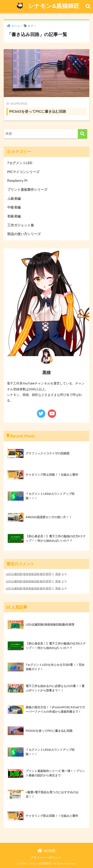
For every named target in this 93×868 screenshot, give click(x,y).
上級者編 (14, 199)
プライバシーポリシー (46, 858)
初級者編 (14, 216)
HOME (47, 851)
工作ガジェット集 (21, 225)
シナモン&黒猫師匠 (47, 6)
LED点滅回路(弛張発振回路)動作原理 (28, 574)
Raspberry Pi (17, 181)
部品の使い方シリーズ (24, 234)
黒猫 (58, 574)
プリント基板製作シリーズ (27, 190)
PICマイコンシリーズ (23, 172)
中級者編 (14, 207)
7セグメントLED (20, 163)
